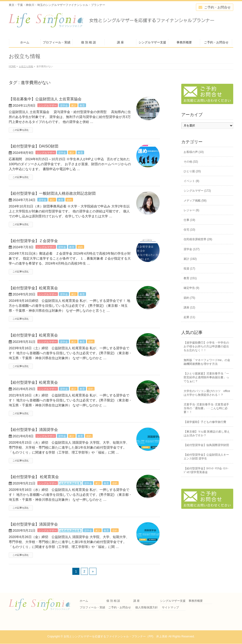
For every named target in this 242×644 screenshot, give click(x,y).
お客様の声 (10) (194, 152)
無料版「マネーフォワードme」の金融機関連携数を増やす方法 (207, 362)
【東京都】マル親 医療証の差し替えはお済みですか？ (207, 434)
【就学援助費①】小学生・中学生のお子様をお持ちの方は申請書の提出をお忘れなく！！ (206, 346)
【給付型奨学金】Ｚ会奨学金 (33, 241)
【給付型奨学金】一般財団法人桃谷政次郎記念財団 (52, 193)
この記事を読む (21, 130)
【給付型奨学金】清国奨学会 (33, 430)
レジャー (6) (191, 210)
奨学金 (64, 105)
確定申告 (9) (191, 288)
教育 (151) (190, 278)
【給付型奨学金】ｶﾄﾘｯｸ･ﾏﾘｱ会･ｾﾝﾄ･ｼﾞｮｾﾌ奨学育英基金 (206, 470)
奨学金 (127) (192, 249)
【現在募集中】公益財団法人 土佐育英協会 (45, 99)
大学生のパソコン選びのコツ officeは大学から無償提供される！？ (207, 393)
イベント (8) (191, 181)
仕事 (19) (189, 220)
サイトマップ (170, 608)
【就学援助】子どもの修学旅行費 (205, 422)
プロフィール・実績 (92, 608)
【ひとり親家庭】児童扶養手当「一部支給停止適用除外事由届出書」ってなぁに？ (206, 377)
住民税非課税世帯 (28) (198, 239)
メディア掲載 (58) (195, 201)
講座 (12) (189, 307)
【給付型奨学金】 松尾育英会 (34, 477)
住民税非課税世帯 (70, 483)
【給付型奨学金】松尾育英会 (33, 288)
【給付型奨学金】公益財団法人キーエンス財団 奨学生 (206, 457)
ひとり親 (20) (192, 171)
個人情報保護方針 (147, 608)
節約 (69, 200)
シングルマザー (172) (197, 191)
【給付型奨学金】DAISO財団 (34, 146)
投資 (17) (189, 269)
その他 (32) (191, 162)
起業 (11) (189, 317)
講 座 (136, 601)
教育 (82, 105)
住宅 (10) (189, 230)
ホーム (84, 601)
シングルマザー (48, 105)
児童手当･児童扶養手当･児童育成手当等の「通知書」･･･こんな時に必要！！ (206, 408)
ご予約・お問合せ (120, 608)
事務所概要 (196, 601)
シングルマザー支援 (173, 601)
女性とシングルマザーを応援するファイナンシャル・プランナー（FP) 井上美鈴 (116, 636)
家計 (74, 105)
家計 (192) (190, 259)
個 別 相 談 (113, 601)
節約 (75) (189, 298)
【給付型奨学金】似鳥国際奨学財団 (206, 445)
